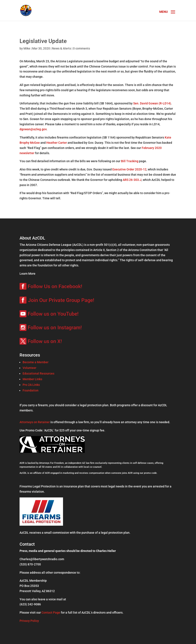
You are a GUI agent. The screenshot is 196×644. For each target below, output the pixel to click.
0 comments (81, 48)
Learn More (27, 274)
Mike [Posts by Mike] (27, 48)
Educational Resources (38, 373)
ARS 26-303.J (132, 180)
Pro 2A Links (31, 385)
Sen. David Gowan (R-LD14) (152, 103)
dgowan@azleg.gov (33, 129)
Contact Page (51, 613)
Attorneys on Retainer (35, 422)
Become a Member (36, 362)
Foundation (31, 390)
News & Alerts (61, 48)
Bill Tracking (130, 161)
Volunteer (29, 368)
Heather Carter (57, 143)
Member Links (32, 379)
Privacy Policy (29, 621)
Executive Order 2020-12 (129, 169)
